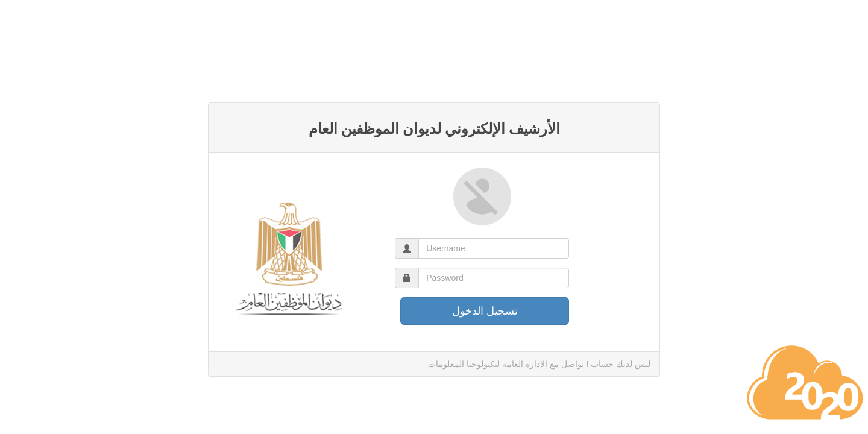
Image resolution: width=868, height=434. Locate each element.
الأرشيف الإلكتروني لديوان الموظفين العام (434, 129)
